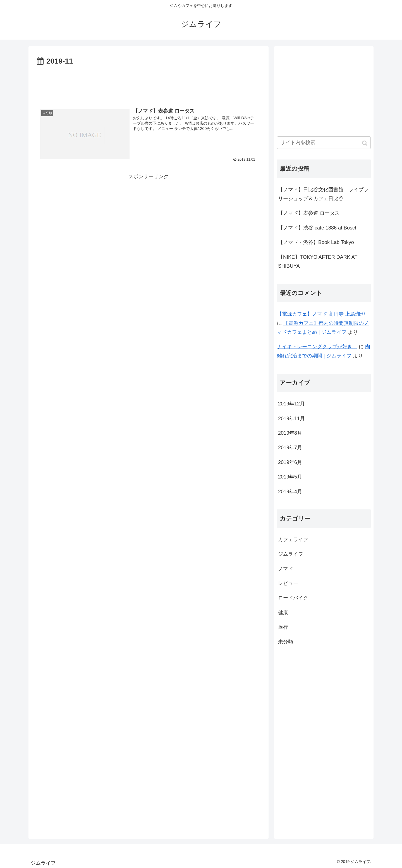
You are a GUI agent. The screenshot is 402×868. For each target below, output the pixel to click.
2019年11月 (291, 419)
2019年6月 (290, 462)
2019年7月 (290, 448)
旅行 (283, 627)
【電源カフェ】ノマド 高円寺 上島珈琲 (321, 314)
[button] (365, 143)
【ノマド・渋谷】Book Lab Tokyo (316, 242)
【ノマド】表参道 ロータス (309, 213)
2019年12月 (291, 404)
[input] (324, 143)
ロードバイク (293, 598)
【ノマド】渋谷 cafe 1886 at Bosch (318, 228)
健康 (283, 613)
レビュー (288, 583)
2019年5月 (290, 477)
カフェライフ (293, 540)
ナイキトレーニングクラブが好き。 (317, 347)
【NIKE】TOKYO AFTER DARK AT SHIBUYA (318, 262)
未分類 (286, 642)
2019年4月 (290, 492)
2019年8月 (290, 433)
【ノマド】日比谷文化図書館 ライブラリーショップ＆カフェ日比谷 (323, 194)
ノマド (286, 569)
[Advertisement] (149, 83)
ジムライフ (291, 554)
